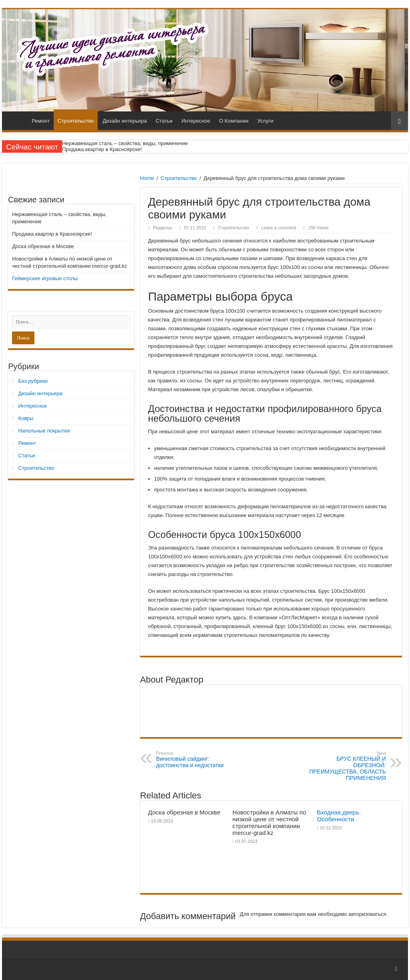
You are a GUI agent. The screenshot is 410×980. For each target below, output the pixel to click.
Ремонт (41, 121)
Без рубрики (33, 381)
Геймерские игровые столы (45, 278)
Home (147, 178)
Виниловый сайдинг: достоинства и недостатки (197, 760)
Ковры (26, 418)
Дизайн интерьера (125, 121)
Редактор (163, 228)
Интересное (196, 121)
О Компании (234, 121)
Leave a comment (279, 228)
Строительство (76, 121)
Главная (16, 120)
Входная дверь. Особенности (339, 816)
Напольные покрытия (44, 431)
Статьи (164, 121)
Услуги (265, 121)
